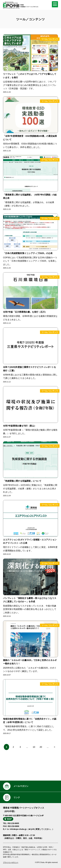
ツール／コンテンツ (50, 39)
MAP (9, 819)
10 (34, 747)
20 (41, 747)
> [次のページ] (54, 747)
